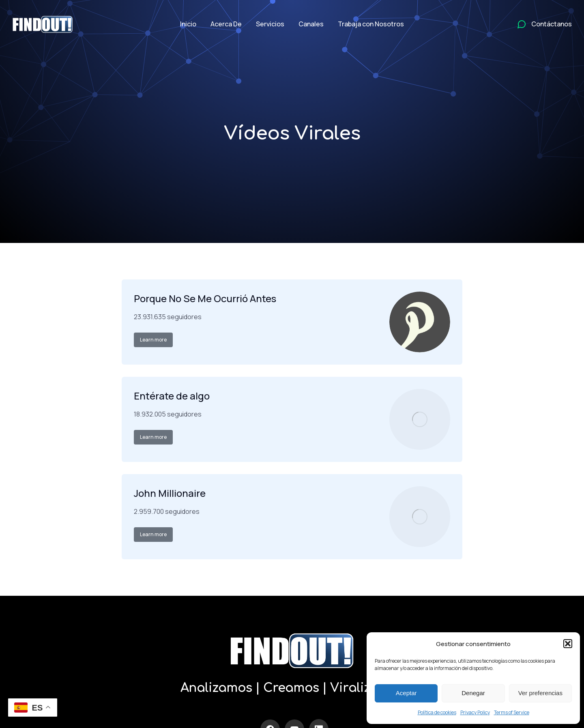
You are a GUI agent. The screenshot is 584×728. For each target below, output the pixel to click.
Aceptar (406, 693)
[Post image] (420, 322)
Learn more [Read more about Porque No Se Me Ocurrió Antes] (153, 340)
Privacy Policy (475, 712)
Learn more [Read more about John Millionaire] (153, 534)
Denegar (473, 693)
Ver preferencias (540, 693)
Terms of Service (512, 712)
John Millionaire (170, 493)
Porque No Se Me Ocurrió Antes (205, 298)
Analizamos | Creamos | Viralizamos (292, 688)
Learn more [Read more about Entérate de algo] (153, 437)
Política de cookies (437, 712)
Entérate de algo (172, 396)
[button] (568, 644)
